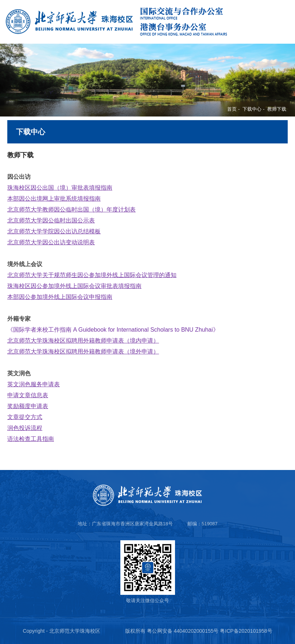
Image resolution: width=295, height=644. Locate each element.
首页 (232, 109)
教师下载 (277, 109)
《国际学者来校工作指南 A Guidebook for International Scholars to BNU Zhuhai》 (113, 330)
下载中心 (252, 109)
